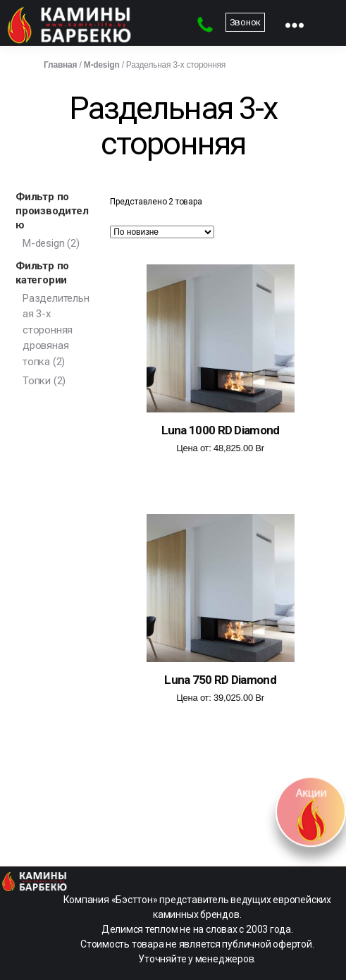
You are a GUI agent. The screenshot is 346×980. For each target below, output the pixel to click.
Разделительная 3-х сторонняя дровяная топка (56, 330)
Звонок (246, 22)
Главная (60, 65)
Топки (37, 381)
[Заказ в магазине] (162, 232)
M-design (102, 65)
